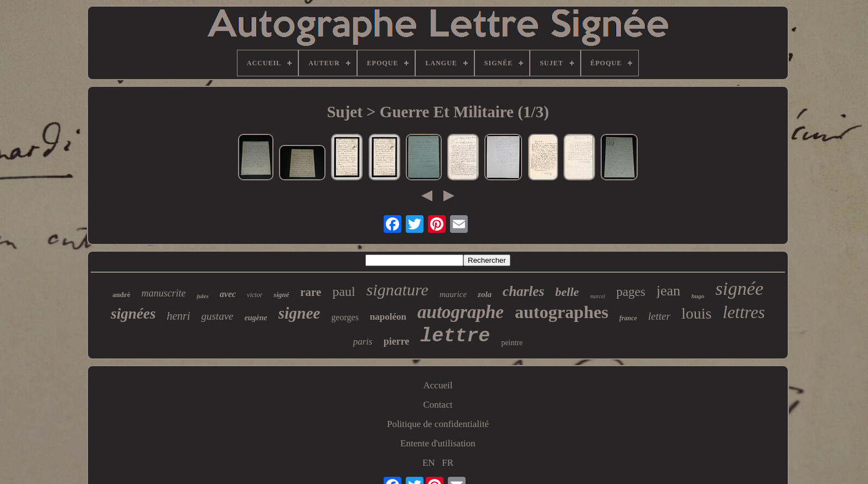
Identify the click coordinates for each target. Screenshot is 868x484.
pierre (397, 341)
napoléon (388, 317)
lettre (455, 336)
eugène (256, 318)
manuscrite (163, 293)
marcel (598, 296)
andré (122, 295)
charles (523, 291)
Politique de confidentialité (438, 424)
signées (133, 314)
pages (631, 292)
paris (363, 342)
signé (281, 295)
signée (739, 288)
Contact (438, 405)
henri (178, 316)
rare (311, 292)
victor (255, 295)
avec (228, 294)
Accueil (438, 385)
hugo (698, 296)
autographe (461, 312)
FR (448, 463)
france (628, 318)
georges (345, 317)
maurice (453, 294)
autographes (562, 312)
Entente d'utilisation (438, 443)
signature (397, 290)
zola (485, 294)
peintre (512, 343)
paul (343, 292)
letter (659, 316)
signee (299, 313)
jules (202, 296)
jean (668, 291)
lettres (743, 312)
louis (696, 313)
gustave (217, 316)
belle (567, 292)
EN (429, 463)
